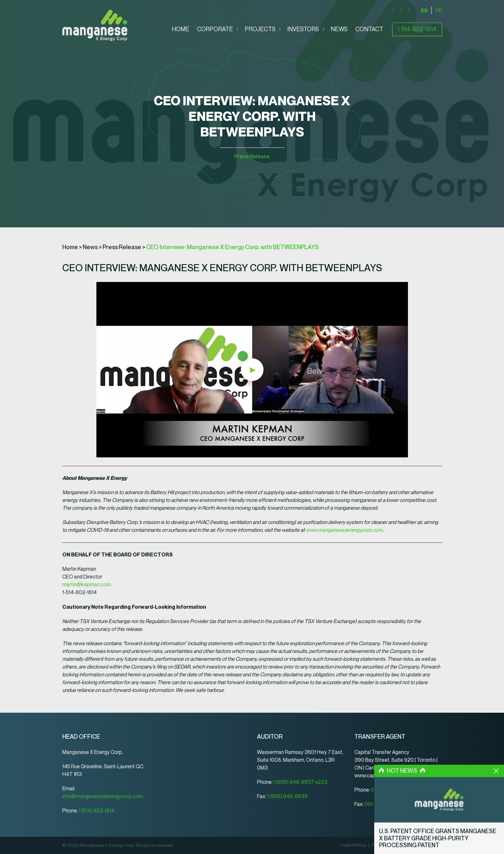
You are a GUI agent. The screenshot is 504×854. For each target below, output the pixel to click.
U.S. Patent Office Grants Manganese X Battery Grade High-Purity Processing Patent (438, 838)
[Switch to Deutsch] (439, 10)
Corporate (215, 30)
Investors (303, 30)
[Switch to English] (424, 10)
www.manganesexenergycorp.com (344, 530)
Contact (369, 30)
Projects (260, 30)
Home (180, 30)
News (339, 30)
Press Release (252, 156)
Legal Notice (353, 845)
